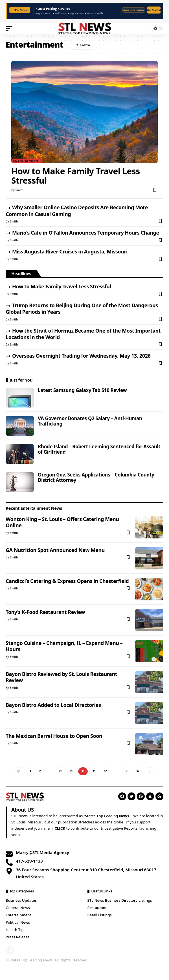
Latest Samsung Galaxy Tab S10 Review (82, 390)
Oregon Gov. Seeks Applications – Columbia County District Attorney (96, 477)
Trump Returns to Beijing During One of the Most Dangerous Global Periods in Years (82, 309)
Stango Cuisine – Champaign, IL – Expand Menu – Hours (64, 646)
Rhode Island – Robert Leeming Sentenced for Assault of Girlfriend (99, 449)
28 (61, 771)
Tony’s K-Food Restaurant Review (45, 612)
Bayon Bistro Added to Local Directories (53, 705)
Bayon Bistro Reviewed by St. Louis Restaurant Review (61, 677)
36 (127, 771)
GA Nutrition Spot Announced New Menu (55, 550)
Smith (19, 190)
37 (138, 771)
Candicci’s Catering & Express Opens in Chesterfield (67, 581)
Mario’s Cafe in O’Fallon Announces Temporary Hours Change (86, 233)
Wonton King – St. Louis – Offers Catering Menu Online (62, 522)
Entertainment (27, 161)
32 (105, 771)
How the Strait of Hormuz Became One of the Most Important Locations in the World (83, 334)
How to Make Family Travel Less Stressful (76, 176)
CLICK (60, 828)
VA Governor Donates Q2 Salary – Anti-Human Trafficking (90, 421)
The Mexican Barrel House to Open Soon (54, 736)
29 (72, 771)
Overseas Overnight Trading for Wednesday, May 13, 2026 (81, 356)
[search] (143, 28)
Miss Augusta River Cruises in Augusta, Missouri (70, 251)
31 (94, 771)
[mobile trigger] (10, 28)
